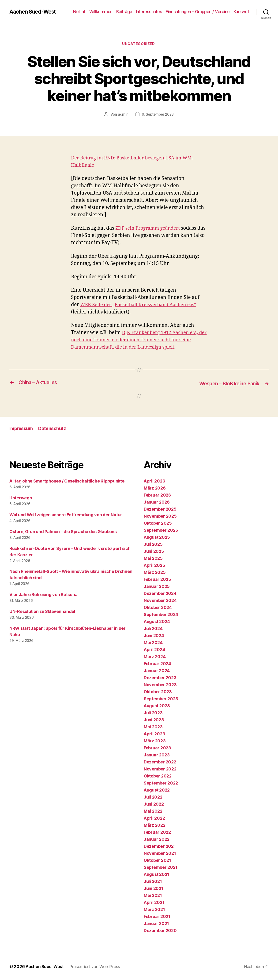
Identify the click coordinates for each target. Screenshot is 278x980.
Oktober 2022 (158, 776)
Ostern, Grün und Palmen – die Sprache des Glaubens (63, 532)
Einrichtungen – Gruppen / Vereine (198, 12)
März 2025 (155, 573)
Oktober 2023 (158, 692)
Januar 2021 (156, 924)
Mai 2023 (153, 727)
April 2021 (154, 903)
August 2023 (157, 706)
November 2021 (160, 853)
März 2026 (155, 488)
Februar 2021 (157, 917)
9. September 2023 (158, 115)
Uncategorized (139, 44)
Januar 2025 (157, 587)
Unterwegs (21, 498)
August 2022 (157, 790)
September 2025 (161, 530)
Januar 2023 (157, 755)
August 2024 (157, 622)
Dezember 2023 (160, 678)
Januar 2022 (157, 839)
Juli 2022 (153, 797)
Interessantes (149, 12)
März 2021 (154, 910)
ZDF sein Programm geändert (149, 229)
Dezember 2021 (160, 846)
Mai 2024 (153, 643)
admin (122, 115)
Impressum (22, 429)
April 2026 (154, 481)
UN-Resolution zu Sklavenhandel (42, 612)
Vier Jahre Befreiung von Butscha (43, 595)
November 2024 (160, 601)
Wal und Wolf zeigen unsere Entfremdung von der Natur (66, 515)
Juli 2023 (153, 713)
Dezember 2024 (160, 594)
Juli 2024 (153, 629)
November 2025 (160, 516)
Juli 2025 (153, 544)
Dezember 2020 (160, 931)
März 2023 (155, 741)
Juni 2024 (154, 636)
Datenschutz (55, 429)
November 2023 (160, 685)
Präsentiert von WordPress (96, 967)
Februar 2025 (157, 580)
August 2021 (156, 875)
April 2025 (154, 566)
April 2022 (154, 818)
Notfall (79, 12)
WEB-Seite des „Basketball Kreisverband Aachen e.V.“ (142, 305)
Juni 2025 (154, 551)
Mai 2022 (153, 811)
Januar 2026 (157, 502)
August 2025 (157, 537)
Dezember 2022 (160, 762)
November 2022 (160, 769)
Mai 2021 (153, 896)
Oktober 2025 (158, 523)
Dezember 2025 (160, 509)
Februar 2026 (157, 495)
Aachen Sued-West (34, 12)
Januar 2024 (157, 671)
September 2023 (161, 699)
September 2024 (161, 615)
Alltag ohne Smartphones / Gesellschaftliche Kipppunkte (67, 481)
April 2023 (154, 734)
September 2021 (161, 868)
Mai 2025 (153, 558)
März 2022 (155, 825)
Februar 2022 (157, 832)
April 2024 (154, 650)
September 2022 (161, 783)
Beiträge (124, 12)
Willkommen (101, 12)
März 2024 (155, 657)
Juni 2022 (154, 804)
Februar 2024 (157, 664)
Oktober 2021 (157, 860)
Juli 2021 (153, 882)
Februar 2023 (157, 748)
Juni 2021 (154, 889)
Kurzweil (241, 12)
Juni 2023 (154, 720)
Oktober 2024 (158, 608)
